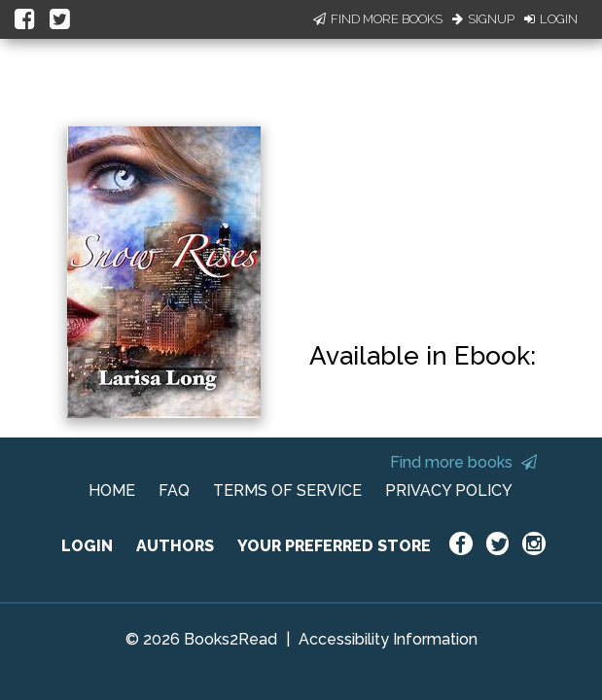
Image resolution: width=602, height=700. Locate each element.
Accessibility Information (388, 639)
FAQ (174, 490)
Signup (483, 19)
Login (551, 19)
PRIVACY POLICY (449, 490)
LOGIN (87, 546)
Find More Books (378, 19)
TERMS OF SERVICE (287, 490)
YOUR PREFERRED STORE (334, 546)
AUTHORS (175, 546)
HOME (112, 490)
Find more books (463, 462)
